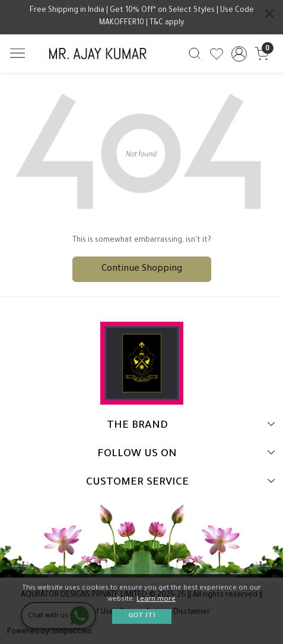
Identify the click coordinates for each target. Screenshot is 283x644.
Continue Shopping (142, 269)
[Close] (269, 14)
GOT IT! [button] (142, 616)
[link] (195, 53)
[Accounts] (239, 54)
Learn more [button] (156, 600)
